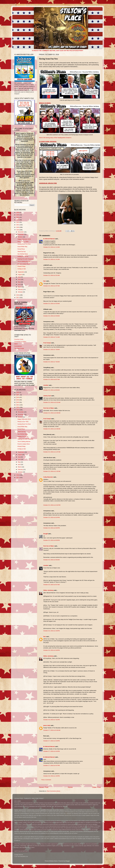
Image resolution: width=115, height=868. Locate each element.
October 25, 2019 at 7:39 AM (51, 350)
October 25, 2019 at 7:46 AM (51, 362)
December (21, 232)
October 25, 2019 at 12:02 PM (52, 505)
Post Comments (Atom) (54, 791)
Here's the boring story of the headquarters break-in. (55, 138)
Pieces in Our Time (23, 242)
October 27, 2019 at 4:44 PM (51, 751)
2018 (18, 295)
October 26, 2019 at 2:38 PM (51, 631)
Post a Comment (46, 780)
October (20, 237)
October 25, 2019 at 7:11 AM (51, 337)
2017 (18, 297)
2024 (18, 217)
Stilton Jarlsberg (48, 590)
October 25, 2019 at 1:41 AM (51, 259)
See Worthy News (23, 254)
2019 (18, 230)
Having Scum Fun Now (24, 244)
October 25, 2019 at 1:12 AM (51, 247)
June (19, 279)
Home (70, 787)
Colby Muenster (48, 477)
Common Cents (19, 339)
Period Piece (21, 249)
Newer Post (44, 787)
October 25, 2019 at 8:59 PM (51, 540)
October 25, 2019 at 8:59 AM (51, 390)
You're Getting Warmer (24, 261)
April (19, 284)
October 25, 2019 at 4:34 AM (51, 304)
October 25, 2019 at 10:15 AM (52, 402)
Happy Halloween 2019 (24, 239)
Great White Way (22, 247)
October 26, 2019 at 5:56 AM (51, 560)
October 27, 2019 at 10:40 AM (52, 730)
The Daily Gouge (19, 348)
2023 (18, 220)
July (19, 277)
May (19, 282)
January (20, 292)
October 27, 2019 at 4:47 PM (51, 765)
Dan (45, 281)
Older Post (96, 787)
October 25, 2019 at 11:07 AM (52, 452)
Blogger (68, 861)
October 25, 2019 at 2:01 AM (51, 275)
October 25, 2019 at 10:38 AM (52, 429)
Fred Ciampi (47, 343)
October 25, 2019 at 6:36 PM (51, 528)
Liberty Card (47, 396)
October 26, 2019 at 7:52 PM (51, 720)
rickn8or (46, 385)
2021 (18, 225)
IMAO (16, 344)
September (21, 272)
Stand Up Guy (22, 251)
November (21, 234)
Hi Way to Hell (22, 269)
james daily (47, 725)
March (20, 287)
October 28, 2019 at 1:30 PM (51, 776)
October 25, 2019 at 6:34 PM (51, 517)
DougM (46, 534)
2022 (18, 222)
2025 (18, 215)
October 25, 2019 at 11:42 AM (52, 471)
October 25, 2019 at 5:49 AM (51, 316)
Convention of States (20, 342)
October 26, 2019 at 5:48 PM (51, 650)
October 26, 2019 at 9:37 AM (51, 585)
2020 (18, 227)
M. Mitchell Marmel (49, 239)
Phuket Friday (21, 266)
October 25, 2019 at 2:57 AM (51, 286)
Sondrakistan (18, 346)
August (20, 275)
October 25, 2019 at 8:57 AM (51, 379)
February (21, 289)
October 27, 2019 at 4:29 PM (51, 741)
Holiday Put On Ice (23, 256)
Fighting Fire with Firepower (25, 259)
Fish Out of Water (49, 408)
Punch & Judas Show (24, 264)
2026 (18, 212)
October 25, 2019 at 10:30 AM (52, 413)
